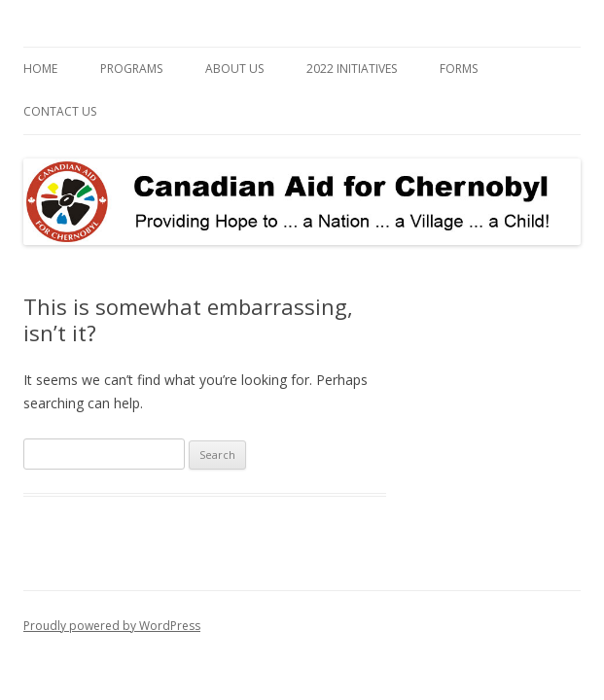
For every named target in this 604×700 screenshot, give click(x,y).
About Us (234, 69)
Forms (459, 69)
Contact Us (60, 111)
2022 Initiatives (352, 69)
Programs (131, 69)
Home (40, 69)
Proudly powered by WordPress (112, 626)
